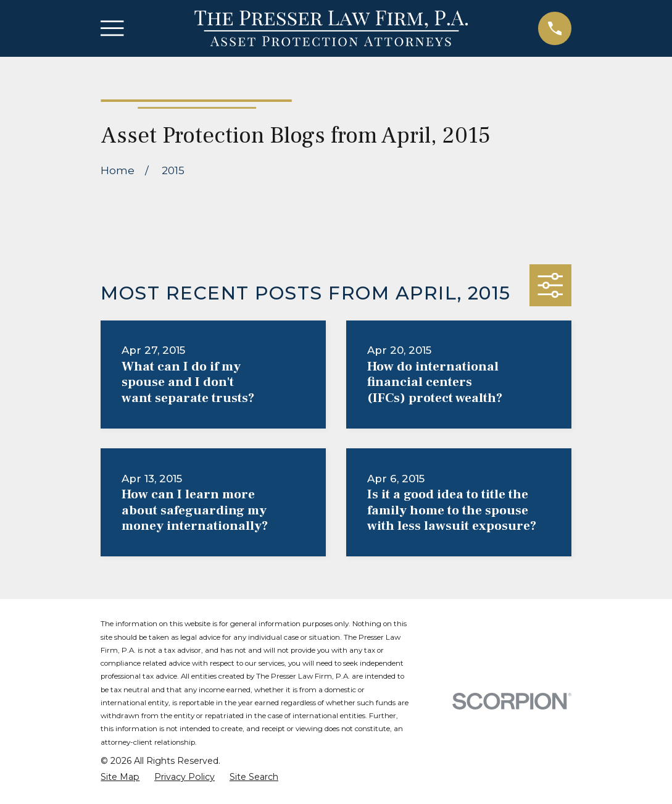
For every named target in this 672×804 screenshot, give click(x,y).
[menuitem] (120, 777)
